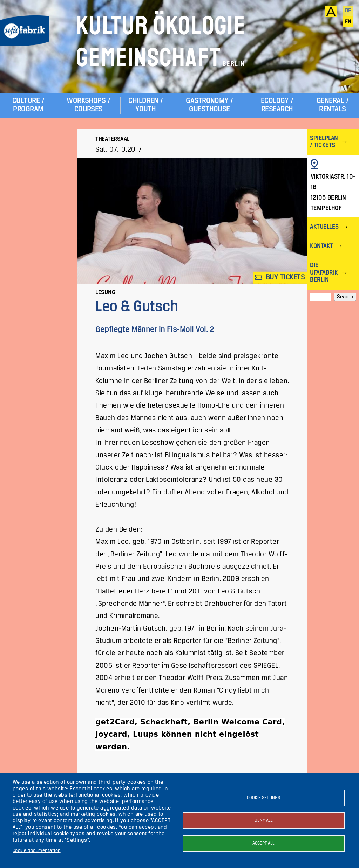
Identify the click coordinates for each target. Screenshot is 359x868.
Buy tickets (280, 277)
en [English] (348, 22)
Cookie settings (263, 798)
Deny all (264, 821)
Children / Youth (146, 105)
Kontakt (321, 246)
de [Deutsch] (348, 11)
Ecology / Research (277, 105)
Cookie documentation (37, 851)
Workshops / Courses (88, 105)
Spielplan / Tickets (324, 142)
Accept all (263, 843)
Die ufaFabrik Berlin (324, 273)
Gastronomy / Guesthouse (209, 105)
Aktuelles (324, 227)
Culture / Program (28, 105)
